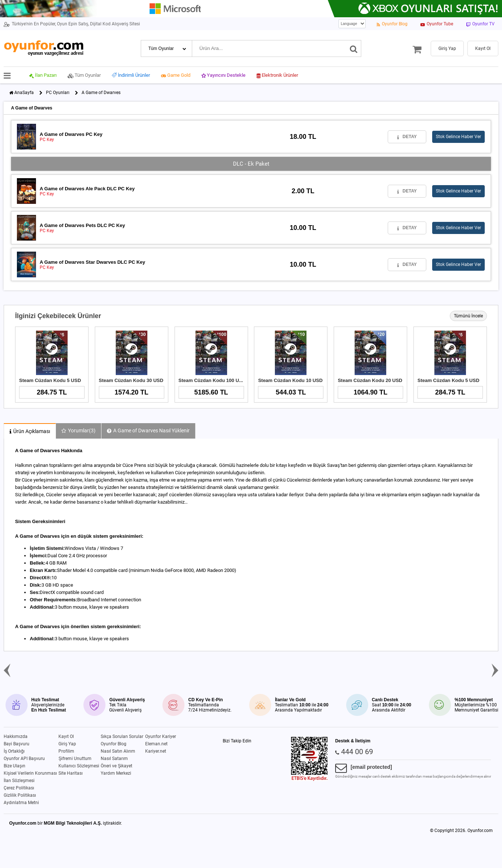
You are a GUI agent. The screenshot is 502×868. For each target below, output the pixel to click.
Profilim (66, 751)
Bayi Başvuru (17, 744)
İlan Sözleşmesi (19, 781)
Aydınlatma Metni (21, 803)
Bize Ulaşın (15, 766)
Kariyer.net (156, 751)
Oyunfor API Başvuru (24, 759)
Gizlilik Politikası (20, 795)
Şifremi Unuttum (75, 759)
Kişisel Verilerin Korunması (30, 773)
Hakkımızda (16, 736)
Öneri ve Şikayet (116, 766)
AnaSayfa (24, 93)
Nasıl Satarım (114, 759)
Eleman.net (156, 744)
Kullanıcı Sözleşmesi (79, 766)
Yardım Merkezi (116, 773)
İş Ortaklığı (14, 751)
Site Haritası (71, 773)
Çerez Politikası (19, 788)
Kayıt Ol (66, 736)
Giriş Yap (67, 744)
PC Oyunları (58, 93)
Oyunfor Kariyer (161, 736)
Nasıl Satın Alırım (118, 751)
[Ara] (354, 48)
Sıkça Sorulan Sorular (122, 736)
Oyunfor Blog (114, 744)
